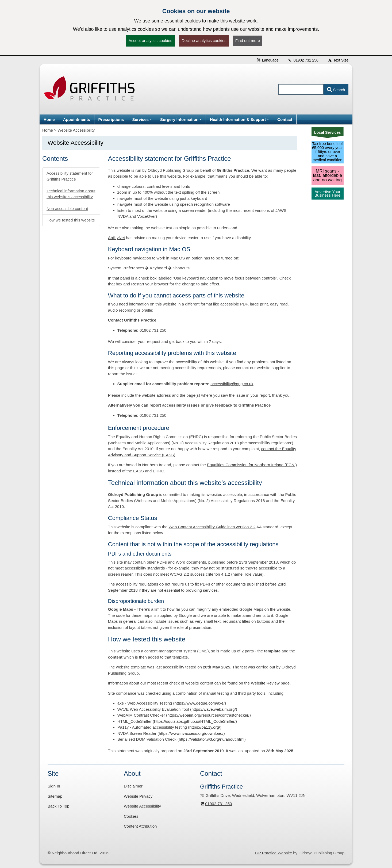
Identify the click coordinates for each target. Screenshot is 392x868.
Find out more (248, 41)
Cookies (131, 816)
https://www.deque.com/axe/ (200, 703)
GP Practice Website (274, 853)
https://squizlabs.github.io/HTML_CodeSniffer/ (195, 721)
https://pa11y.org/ (205, 727)
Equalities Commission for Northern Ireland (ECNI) (252, 465)
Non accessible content (67, 209)
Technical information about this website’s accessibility (71, 194)
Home (48, 130)
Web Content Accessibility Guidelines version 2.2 (212, 527)
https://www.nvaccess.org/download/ (191, 733)
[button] (142, 119)
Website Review (265, 683)
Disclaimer (133, 786)
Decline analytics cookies (204, 41)
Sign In (54, 786)
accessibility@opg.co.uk (232, 384)
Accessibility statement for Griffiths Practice (70, 176)
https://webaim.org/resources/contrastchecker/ (208, 715)
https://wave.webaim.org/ (214, 709)
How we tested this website (71, 220)
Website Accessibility (142, 806)
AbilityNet (116, 238)
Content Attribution (140, 826)
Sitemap (55, 796)
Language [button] (267, 60)
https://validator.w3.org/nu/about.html (212, 739)
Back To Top (58, 806)
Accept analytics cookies (150, 41)
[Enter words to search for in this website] (301, 89)
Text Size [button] (338, 60)
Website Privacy (138, 796)
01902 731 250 (303, 60)
